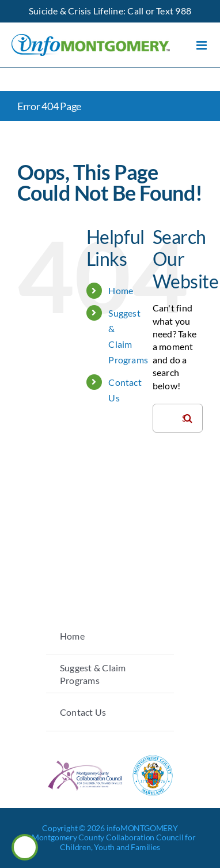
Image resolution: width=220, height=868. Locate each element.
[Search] (188, 418)
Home (121, 290)
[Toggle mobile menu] (202, 45)
